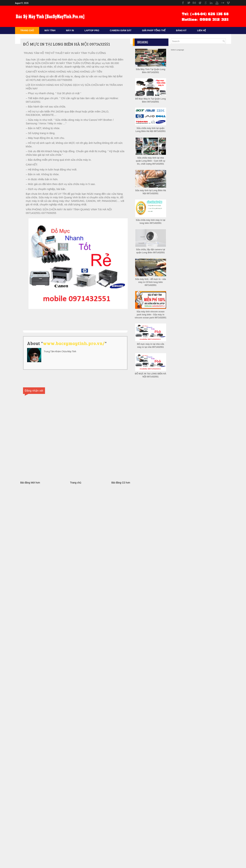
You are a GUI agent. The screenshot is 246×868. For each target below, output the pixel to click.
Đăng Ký (181, 30)
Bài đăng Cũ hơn (121, 483)
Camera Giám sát (121, 30)
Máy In (70, 30)
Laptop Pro (92, 30)
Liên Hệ (201, 30)
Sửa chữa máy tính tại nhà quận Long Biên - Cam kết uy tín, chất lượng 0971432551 (151, 161)
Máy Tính (50, 30)
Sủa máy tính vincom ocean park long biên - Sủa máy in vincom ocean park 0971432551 (151, 315)
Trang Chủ (27, 30)
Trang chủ (76, 483)
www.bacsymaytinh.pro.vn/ (74, 343)
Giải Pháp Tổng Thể (154, 30)
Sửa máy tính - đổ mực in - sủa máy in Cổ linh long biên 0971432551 (151, 282)
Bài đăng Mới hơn (30, 483)
